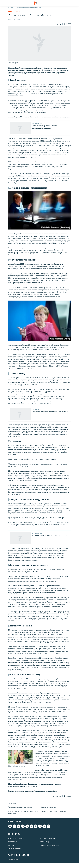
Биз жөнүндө (13, 842)
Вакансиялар (45, 842)
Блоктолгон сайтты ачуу (16, 838)
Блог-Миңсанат (14, 11)
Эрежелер (12, 845)
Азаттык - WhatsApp (15, 849)
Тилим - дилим (13, 859)
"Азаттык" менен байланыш (49, 845)
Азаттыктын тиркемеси (48, 838)
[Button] (57, 24)
